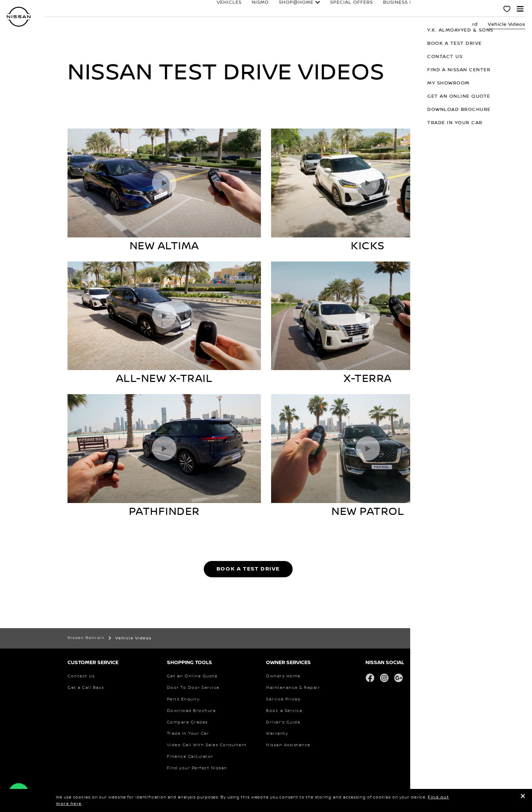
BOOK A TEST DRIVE (248, 569)
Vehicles (206, 9)
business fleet (381, 9)
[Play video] (164, 183)
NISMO (237, 9)
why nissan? (468, 9)
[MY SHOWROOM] (507, 10)
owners (423, 9)
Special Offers (328, 9)
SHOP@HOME (273, 9)
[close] (523, 797)
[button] (520, 9)
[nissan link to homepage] (19, 17)
